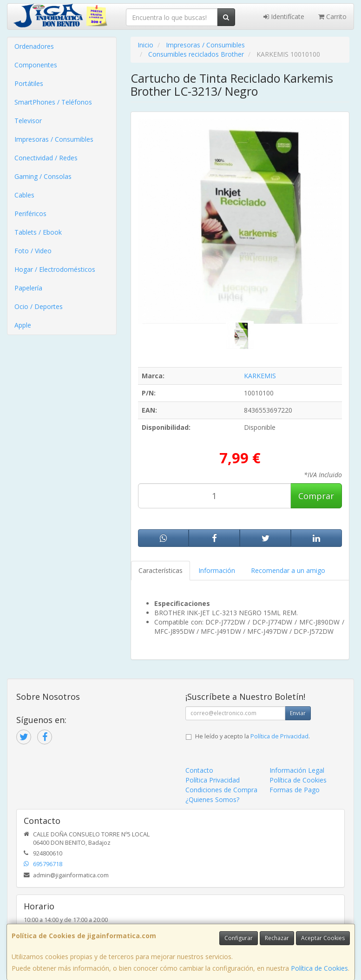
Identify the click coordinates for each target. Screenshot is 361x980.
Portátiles (29, 83)
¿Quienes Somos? (212, 799)
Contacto (199, 770)
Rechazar (277, 938)
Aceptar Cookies (323, 938)
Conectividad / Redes (46, 158)
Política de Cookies (319, 968)
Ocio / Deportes (39, 306)
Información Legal (297, 770)
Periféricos (30, 214)
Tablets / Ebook (38, 232)
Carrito (332, 16)
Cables (24, 195)
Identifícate (284, 16)
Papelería (28, 288)
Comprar (316, 496)
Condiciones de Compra (221, 790)
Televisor (28, 121)
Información (217, 570)
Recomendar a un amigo (288, 570)
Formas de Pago (295, 790)
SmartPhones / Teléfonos (53, 102)
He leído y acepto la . (253, 736)
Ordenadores (34, 46)
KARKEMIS (260, 376)
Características (161, 570)
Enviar (298, 713)
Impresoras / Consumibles (54, 139)
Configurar (239, 938)
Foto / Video (33, 251)
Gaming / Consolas (43, 176)
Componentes (36, 65)
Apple (23, 325)
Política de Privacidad (279, 736)
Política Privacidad (213, 780)
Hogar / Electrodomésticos (55, 269)
